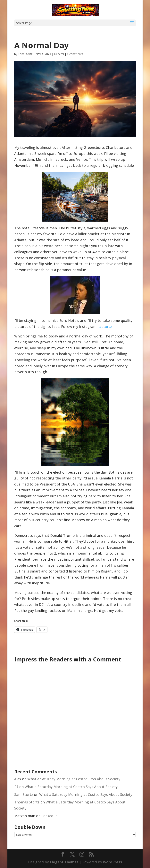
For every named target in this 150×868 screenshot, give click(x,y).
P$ (16, 787)
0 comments (75, 54)
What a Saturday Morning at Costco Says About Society (74, 779)
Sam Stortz (24, 794)
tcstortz (105, 327)
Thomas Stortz (27, 802)
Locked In (49, 816)
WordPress (112, 862)
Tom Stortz (25, 54)
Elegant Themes (64, 862)
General (59, 54)
